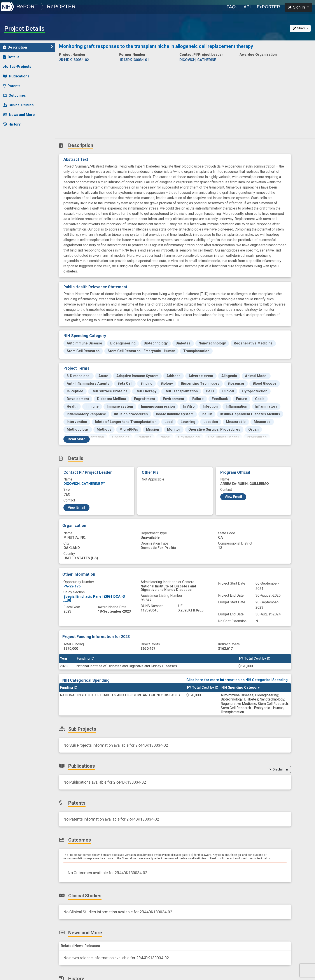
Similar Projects (20, 134)
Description (28, 47)
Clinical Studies (18, 105)
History (12, 124)
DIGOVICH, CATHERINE (84, 484)
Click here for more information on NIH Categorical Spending (237, 680)
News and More (19, 115)
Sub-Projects (17, 67)
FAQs (232, 7)
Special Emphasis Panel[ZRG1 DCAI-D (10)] (94, 598)
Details (11, 57)
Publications (16, 76)
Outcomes (15, 95)
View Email (76, 507)
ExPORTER (268, 7)
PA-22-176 (72, 586)
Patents (12, 86)
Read (77, 439)
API (247, 7)
